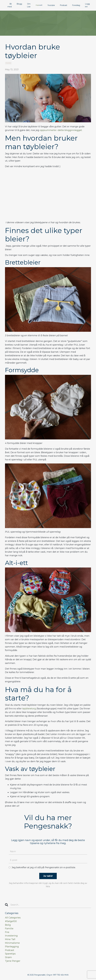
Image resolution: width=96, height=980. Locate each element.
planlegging (12, 947)
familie (8, 63)
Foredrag (76, 5)
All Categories (13, 918)
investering (11, 936)
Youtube (51, 5)
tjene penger (13, 961)
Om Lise (29, 5)
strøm (8, 957)
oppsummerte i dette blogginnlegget (61, 130)
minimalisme (12, 943)
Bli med (10, 5)
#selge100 (11, 921)
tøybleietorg (29, 709)
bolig (8, 925)
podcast (10, 950)
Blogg (19, 4)
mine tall (10, 939)
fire (7, 932)
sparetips (10, 954)
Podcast (63, 5)
